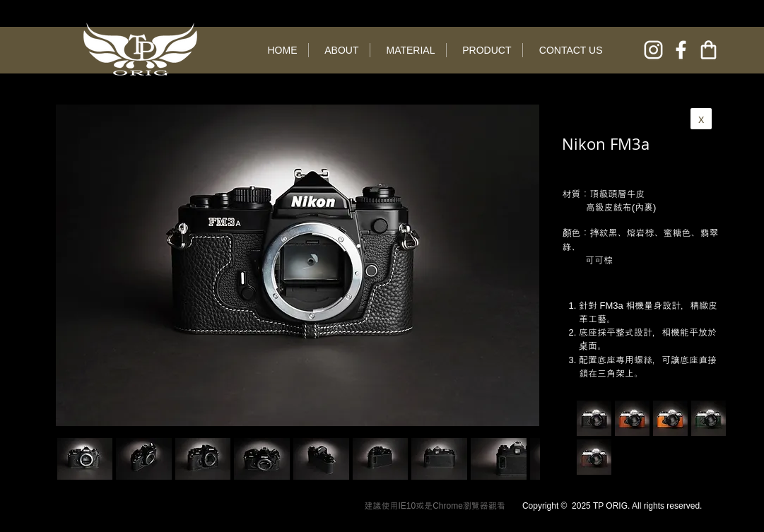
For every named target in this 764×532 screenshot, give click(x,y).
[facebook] (681, 50)
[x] (701, 119)
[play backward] (75, 459)
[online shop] (709, 50)
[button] (144, 459)
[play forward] (522, 459)
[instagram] (653, 50)
